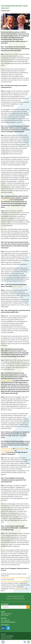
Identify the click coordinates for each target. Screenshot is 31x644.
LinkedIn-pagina (20, 589)
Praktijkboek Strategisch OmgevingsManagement (15, 578)
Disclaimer (3, 634)
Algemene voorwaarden (6, 638)
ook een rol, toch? (17, 286)
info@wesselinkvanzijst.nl (8, 622)
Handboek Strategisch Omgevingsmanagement (15, 581)
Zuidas (3, 452)
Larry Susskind (5, 200)
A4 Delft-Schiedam (6, 380)
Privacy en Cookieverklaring (7, 636)
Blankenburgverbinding (8, 450)
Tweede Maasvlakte (7, 449)
